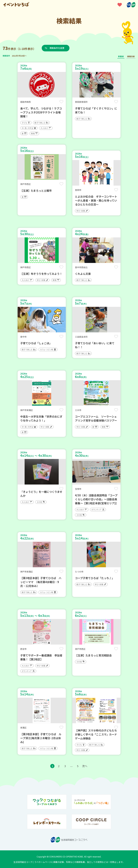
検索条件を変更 (57, 48)
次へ (85, 766)
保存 (61, 102)
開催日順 (131, 56)
